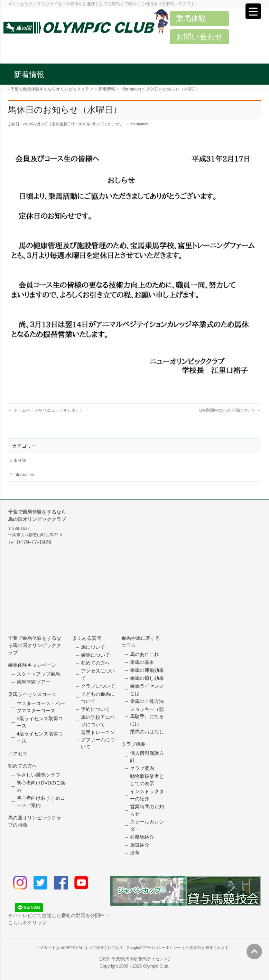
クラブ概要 (133, 744)
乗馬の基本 (142, 662)
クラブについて (98, 686)
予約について (95, 709)
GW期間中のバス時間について (230, 410)
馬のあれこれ (145, 654)
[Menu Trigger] (253, 11)
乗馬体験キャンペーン (32, 665)
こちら (15, 923)
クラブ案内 (142, 768)
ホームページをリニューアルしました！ (48, 410)
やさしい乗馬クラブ (38, 775)
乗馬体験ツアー (34, 682)
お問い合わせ (200, 37)
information (139, 124)
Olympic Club (155, 966)
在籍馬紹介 (142, 837)
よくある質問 (87, 638)
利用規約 (193, 948)
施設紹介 (140, 845)
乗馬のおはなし (147, 732)
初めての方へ (22, 766)
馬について (93, 647)
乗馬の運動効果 (147, 670)
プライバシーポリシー (162, 948)
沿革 (135, 853)
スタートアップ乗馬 (38, 674)
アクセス (18, 753)
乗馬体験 (191, 18)
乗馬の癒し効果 (147, 678)
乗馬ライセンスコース (32, 694)
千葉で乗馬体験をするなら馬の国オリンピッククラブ (35, 645)
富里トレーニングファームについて (98, 740)
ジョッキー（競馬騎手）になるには (147, 716)
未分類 (20, 460)
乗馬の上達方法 (147, 701)
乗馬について (95, 655)
